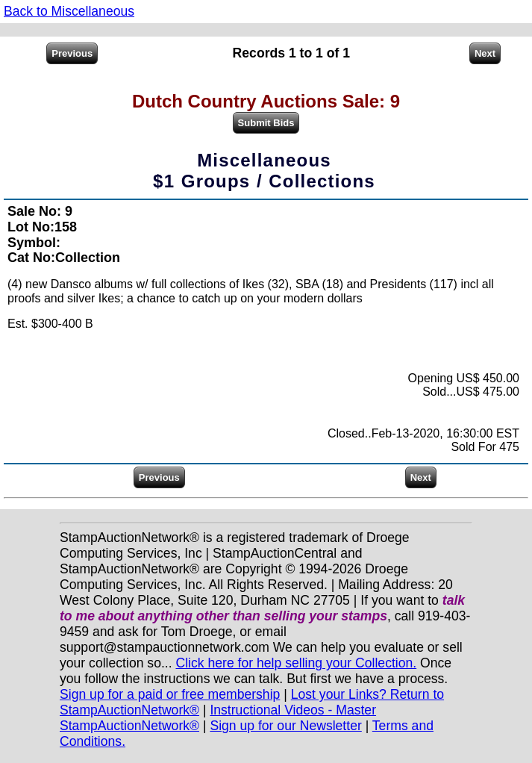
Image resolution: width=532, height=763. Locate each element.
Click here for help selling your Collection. (296, 663)
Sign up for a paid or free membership (170, 694)
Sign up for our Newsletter (285, 726)
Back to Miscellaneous (69, 11)
